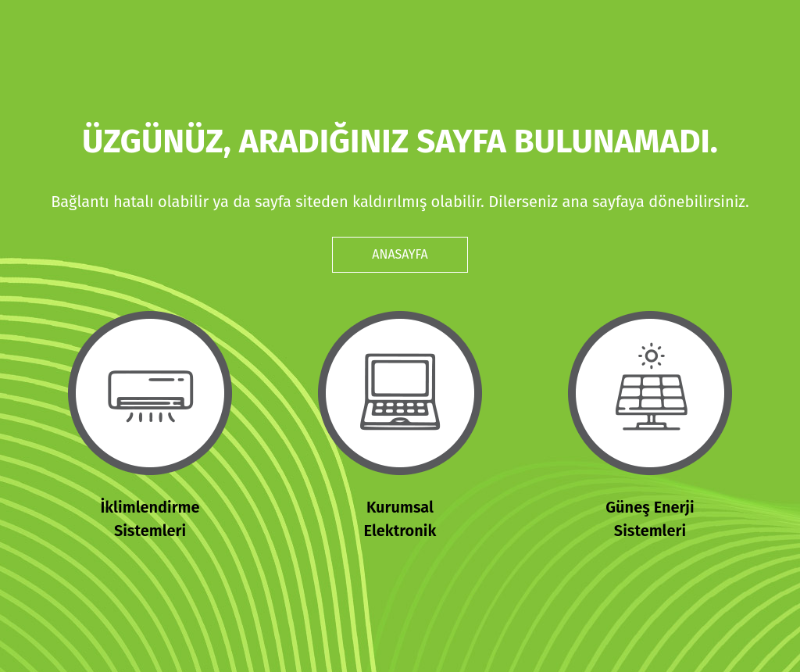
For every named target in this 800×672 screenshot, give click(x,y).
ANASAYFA (400, 254)
